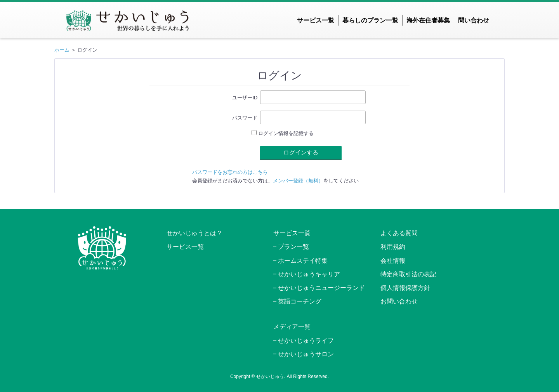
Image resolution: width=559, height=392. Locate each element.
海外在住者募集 (428, 20)
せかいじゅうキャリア (309, 274)
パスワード (245, 118)
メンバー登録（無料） (298, 181)
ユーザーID (245, 98)
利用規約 (393, 247)
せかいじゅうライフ (306, 341)
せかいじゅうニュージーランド (321, 288)
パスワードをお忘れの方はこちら (230, 172)
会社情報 (393, 261)
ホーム (62, 50)
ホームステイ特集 (303, 261)
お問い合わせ (399, 301)
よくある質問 (399, 233)
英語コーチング (300, 301)
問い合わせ (474, 20)
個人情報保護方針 (405, 288)
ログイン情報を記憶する (283, 133)
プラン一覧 (293, 247)
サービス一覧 (316, 20)
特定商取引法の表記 (408, 274)
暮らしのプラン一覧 (370, 20)
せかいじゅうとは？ (194, 233)
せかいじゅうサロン (306, 354)
